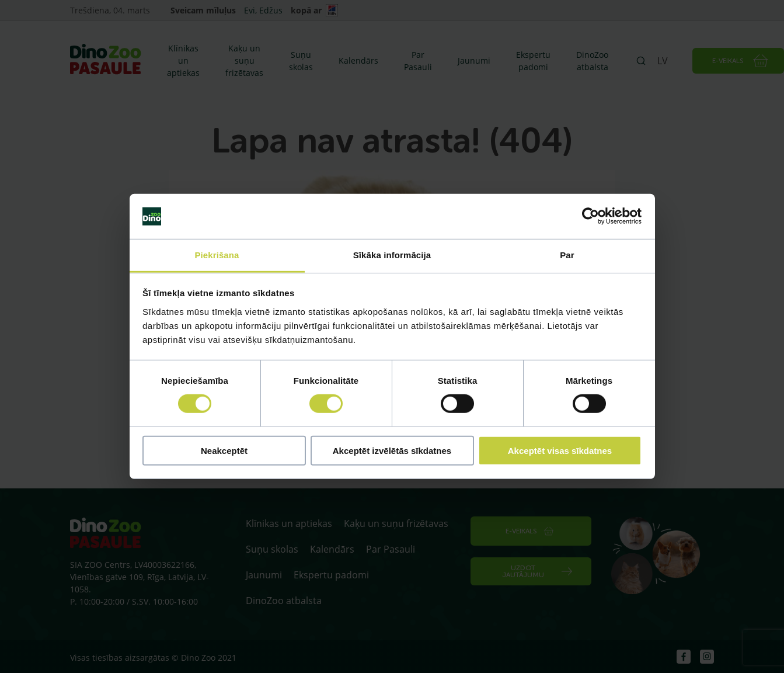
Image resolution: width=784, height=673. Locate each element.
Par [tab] (567, 255)
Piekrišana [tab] (217, 255)
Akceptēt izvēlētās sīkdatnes (392, 450)
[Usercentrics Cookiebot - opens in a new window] (590, 216)
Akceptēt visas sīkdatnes (560, 450)
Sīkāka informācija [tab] (392, 255)
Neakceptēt (224, 450)
